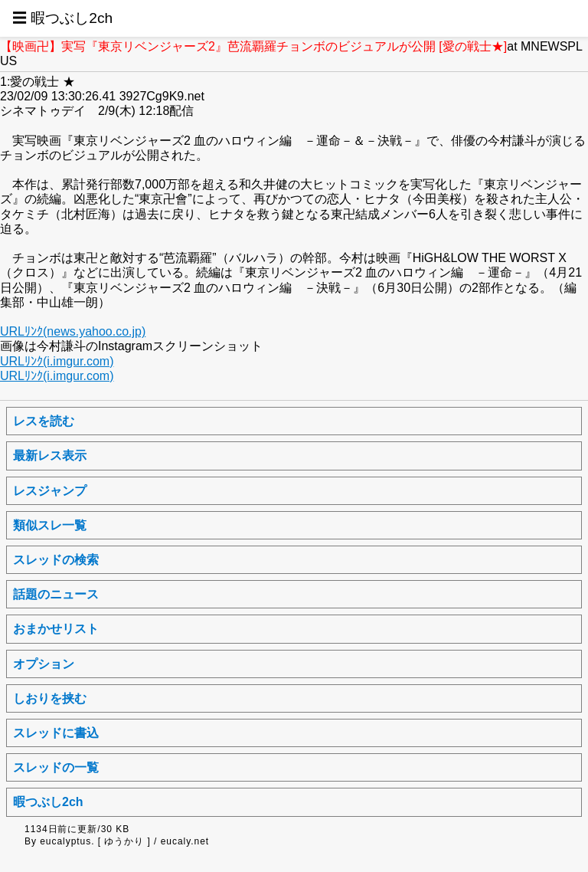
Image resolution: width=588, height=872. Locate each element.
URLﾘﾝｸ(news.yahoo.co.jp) (73, 331)
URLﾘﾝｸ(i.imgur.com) (57, 361)
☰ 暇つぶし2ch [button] (62, 18)
